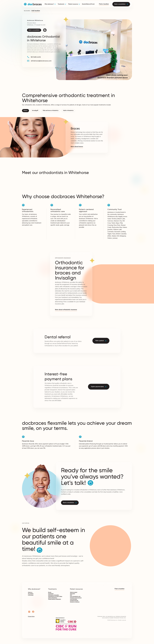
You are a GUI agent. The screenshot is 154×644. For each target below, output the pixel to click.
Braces (25, 111)
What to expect (74, 592)
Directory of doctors (75, 602)
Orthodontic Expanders (54, 595)
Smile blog (72, 594)
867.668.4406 (36, 57)
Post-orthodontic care (75, 596)
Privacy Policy (31, 617)
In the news (31, 595)
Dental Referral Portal (88, 4)
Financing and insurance (76, 598)
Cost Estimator (74, 599)
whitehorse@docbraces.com (41, 61)
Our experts (31, 594)
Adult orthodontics (68, 111)
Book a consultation (34, 30)
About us (30, 592)
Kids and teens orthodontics (51, 111)
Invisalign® (35, 111)
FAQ (71, 595)
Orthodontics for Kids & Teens (55, 596)
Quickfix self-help (74, 601)
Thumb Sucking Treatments (55, 599)
